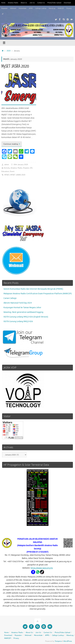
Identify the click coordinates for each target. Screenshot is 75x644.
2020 (9, 51)
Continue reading (12, 144)
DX (31, 168)
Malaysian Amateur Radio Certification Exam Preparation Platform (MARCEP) (38, 294)
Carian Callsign (10, 298)
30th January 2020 (21, 165)
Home (3, 3)
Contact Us (41, 3)
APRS (31, 8)
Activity (7, 168)
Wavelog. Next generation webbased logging (23, 312)
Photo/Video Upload (54, 3)
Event (12, 171)
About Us (24, 3)
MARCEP (61, 8)
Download (67, 3)
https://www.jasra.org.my (42, 568)
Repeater (4, 8)
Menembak (23, 8)
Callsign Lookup (41, 8)
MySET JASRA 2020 (15, 66)
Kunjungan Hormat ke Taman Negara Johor (22, 308)
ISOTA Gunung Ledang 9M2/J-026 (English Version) (26, 317)
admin (7, 165)
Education (5, 171)
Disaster (26, 168)
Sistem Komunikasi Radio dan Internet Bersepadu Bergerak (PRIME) (33, 289)
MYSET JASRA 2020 (18, 175)
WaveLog (52, 8)
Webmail (13, 8)
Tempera (58, 641)
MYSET (7, 175)
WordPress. (68, 641)
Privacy (69, 8)
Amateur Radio (13, 3)
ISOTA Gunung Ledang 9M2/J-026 (18, 321)
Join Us (32, 3)
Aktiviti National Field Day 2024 (18, 303)
